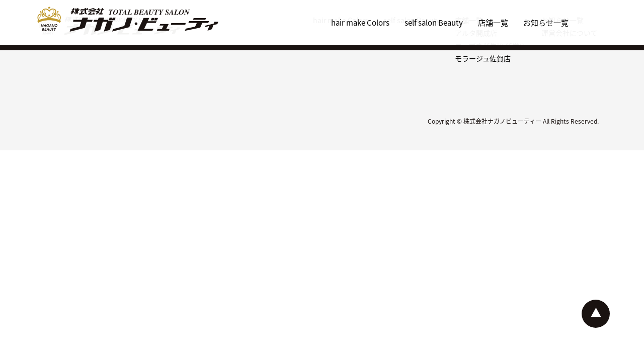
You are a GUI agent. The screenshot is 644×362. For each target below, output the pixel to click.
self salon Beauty (434, 22)
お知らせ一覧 (546, 22)
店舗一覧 (493, 22)
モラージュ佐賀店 (483, 58)
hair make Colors (360, 22)
